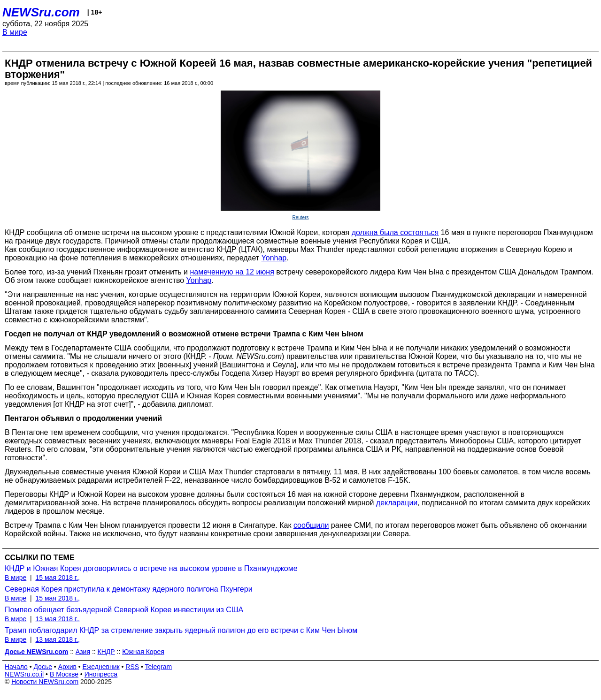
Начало (16, 667)
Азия (83, 652)
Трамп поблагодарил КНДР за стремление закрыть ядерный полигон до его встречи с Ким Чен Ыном (181, 630)
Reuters (300, 217)
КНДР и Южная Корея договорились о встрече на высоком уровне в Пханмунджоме (151, 568)
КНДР (106, 652)
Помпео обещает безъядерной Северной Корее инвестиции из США (124, 610)
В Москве (64, 674)
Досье (43, 667)
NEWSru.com (41, 12)
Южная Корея (143, 652)
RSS (132, 667)
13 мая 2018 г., (58, 619)
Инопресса (101, 674)
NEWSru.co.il (24, 674)
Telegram (159, 667)
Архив (67, 667)
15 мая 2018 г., (58, 578)
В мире (15, 32)
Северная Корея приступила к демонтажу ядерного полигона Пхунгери (129, 589)
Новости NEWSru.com (45, 682)
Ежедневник (101, 667)
